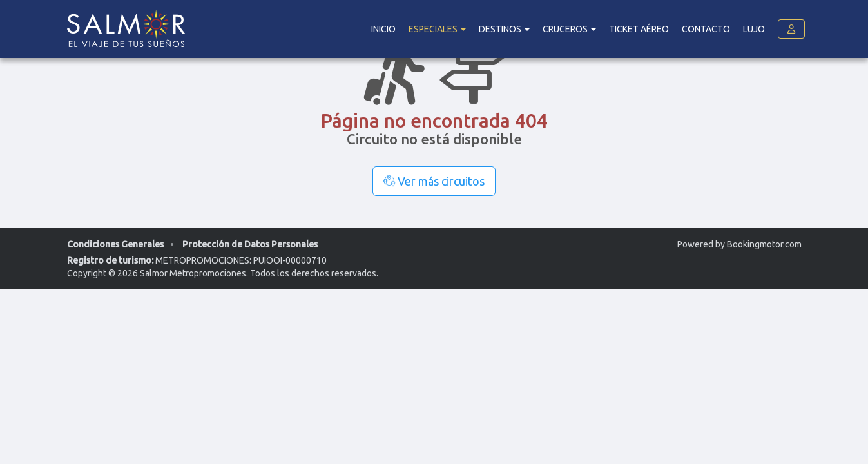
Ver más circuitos (434, 181)
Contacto (706, 29)
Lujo (754, 29)
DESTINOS (504, 29)
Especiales (437, 29)
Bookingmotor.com (764, 244)
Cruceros (569, 29)
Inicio (383, 29)
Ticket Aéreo (639, 29)
